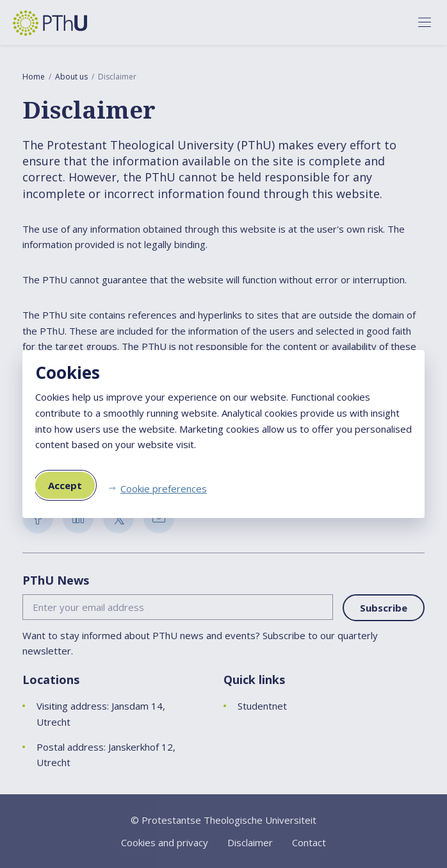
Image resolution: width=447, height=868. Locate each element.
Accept (65, 485)
